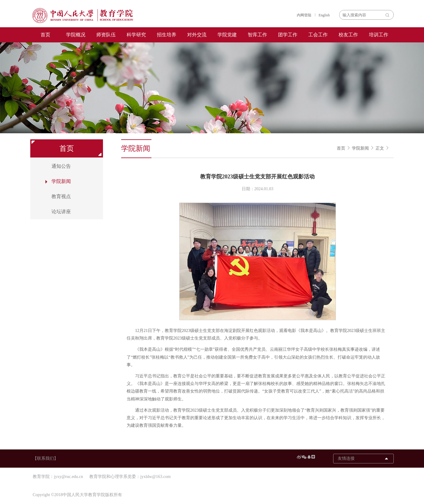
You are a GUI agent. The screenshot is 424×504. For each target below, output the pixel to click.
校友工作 (348, 35)
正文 (380, 148)
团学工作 (288, 35)
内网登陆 (304, 15)
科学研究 (136, 35)
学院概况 (76, 35)
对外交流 (197, 35)
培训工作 (379, 35)
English (324, 15)
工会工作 (318, 35)
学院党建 (227, 35)
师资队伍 (106, 35)
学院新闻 (360, 148)
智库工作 (257, 35)
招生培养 (167, 35)
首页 (45, 35)
